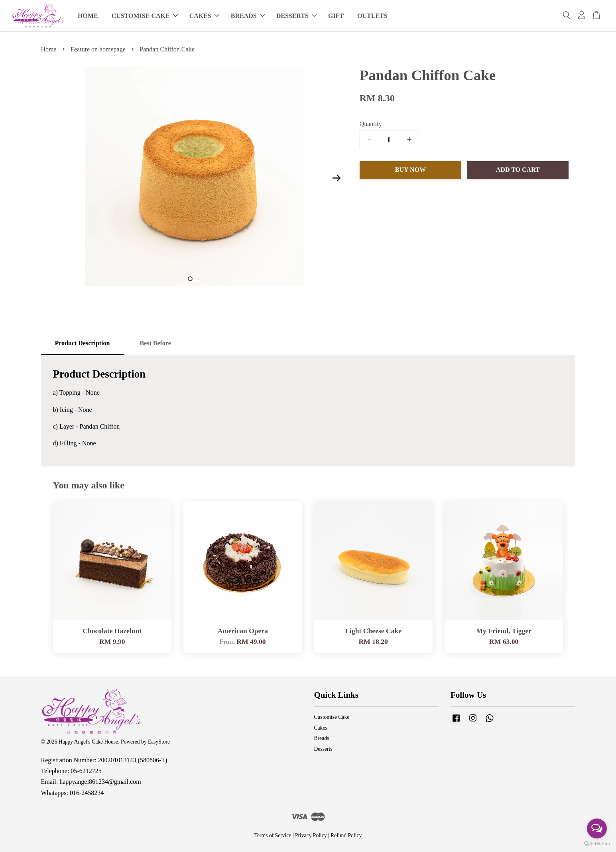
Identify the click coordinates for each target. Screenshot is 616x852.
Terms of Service (273, 835)
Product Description (83, 343)
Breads (322, 738)
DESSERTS (296, 16)
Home (49, 49)
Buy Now (410, 170)
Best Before (155, 343)
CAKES (204, 16)
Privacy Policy (311, 835)
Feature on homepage (98, 49)
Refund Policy (346, 835)
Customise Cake (332, 717)
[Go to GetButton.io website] (597, 844)
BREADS (248, 16)
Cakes (321, 728)
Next (337, 178)
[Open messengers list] (597, 828)
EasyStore (159, 742)
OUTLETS (372, 16)
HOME (88, 16)
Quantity (371, 124)
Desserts (323, 749)
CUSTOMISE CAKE (145, 16)
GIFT (336, 16)
